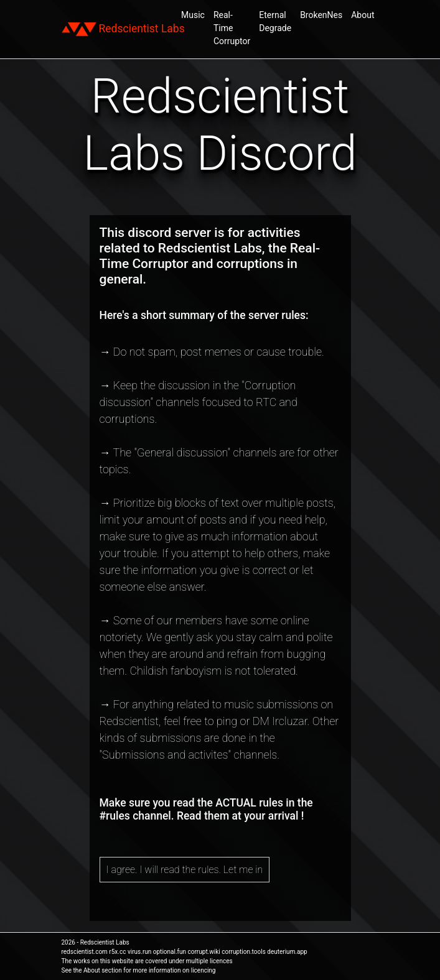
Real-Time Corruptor (232, 28)
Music (193, 15)
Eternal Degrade (275, 21)
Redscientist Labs (123, 29)
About (363, 15)
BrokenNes (321, 15)
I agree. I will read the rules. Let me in (185, 870)
